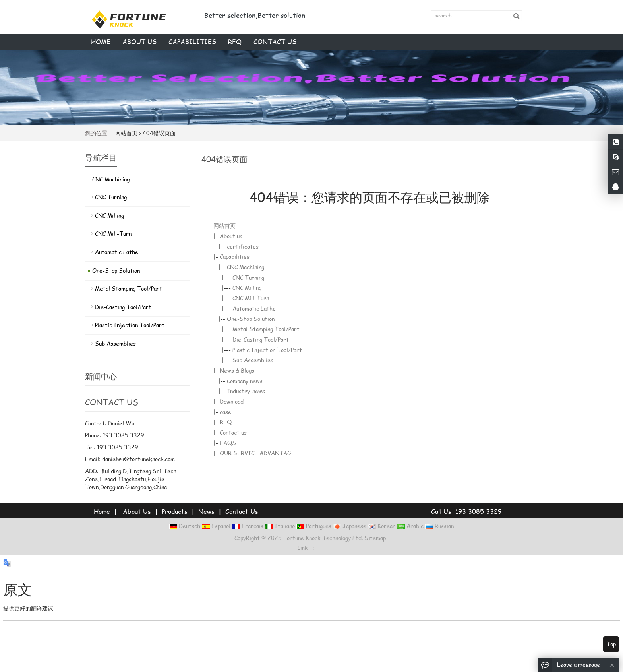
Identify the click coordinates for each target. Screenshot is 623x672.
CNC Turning (248, 277)
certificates (243, 246)
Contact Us (242, 511)
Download (232, 401)
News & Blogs (237, 370)
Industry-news (246, 391)
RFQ (235, 42)
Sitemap (375, 538)
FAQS (228, 443)
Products (175, 511)
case (225, 412)
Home (101, 42)
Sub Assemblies (253, 360)
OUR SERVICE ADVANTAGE (257, 453)
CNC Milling (247, 288)
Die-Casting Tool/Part (261, 339)
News (206, 511)
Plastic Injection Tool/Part (267, 350)
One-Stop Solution (251, 319)
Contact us (275, 42)
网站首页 (126, 133)
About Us (137, 511)
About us (139, 42)
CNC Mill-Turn (251, 298)
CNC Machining (246, 267)
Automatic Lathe (254, 308)
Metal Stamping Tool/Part (266, 329)
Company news (245, 381)
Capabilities (192, 42)
